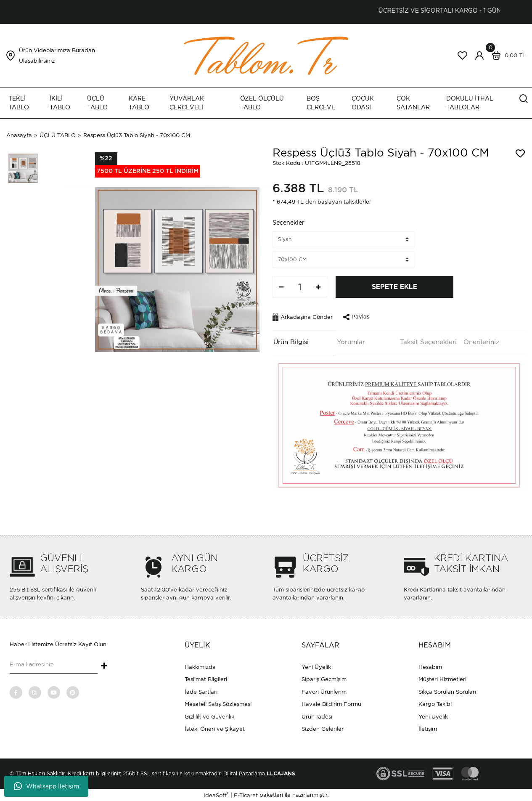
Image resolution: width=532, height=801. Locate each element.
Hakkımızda (200, 666)
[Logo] (266, 55)
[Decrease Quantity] (281, 287)
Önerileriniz (480, 341)
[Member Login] (479, 56)
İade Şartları (201, 691)
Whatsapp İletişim (46, 786)
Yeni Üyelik (316, 666)
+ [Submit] (104, 666)
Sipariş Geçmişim (324, 678)
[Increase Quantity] (318, 287)
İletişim (428, 728)
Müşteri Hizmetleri (442, 678)
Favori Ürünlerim (324, 691)
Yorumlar (350, 341)
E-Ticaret (246, 794)
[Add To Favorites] (520, 154)
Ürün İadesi (317, 716)
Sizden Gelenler (323, 728)
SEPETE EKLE (394, 287)
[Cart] (507, 56)
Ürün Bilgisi (290, 341)
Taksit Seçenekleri (427, 341)
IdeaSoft (216, 794)
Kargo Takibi (435, 703)
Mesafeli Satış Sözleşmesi (218, 703)
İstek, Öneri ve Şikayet (215, 728)
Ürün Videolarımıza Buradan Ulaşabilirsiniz (57, 56)
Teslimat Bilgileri (206, 678)
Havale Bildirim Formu (331, 703)
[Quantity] (300, 287)
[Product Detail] (148, 165)
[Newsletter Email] (54, 664)
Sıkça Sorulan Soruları (447, 691)
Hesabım (430, 666)
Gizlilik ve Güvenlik (209, 716)
